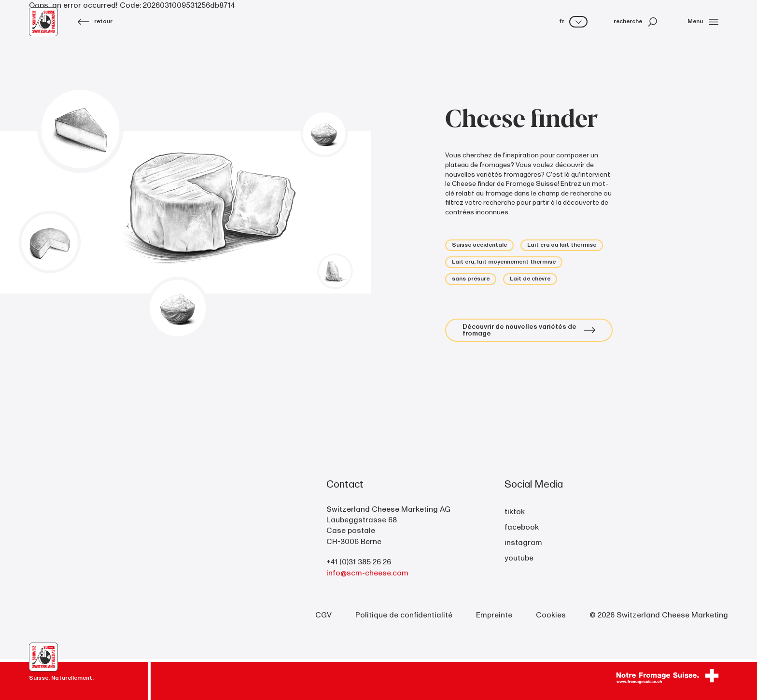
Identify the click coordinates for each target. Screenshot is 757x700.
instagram (523, 543)
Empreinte (494, 615)
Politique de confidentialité (404, 615)
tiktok (515, 512)
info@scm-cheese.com (367, 573)
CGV (323, 615)
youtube (519, 558)
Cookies (551, 615)
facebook (522, 527)
